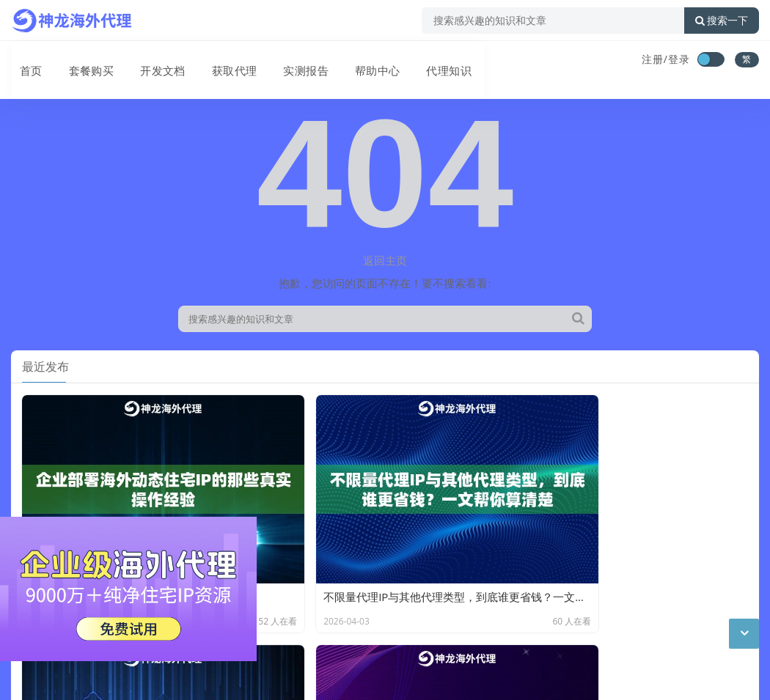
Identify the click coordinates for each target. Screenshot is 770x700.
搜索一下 (722, 21)
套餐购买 (80, 61)
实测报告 (287, 61)
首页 (23, 61)
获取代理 (218, 61)
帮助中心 (356, 61)
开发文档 (149, 61)
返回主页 (385, 260)
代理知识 (425, 61)
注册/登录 (666, 59)
